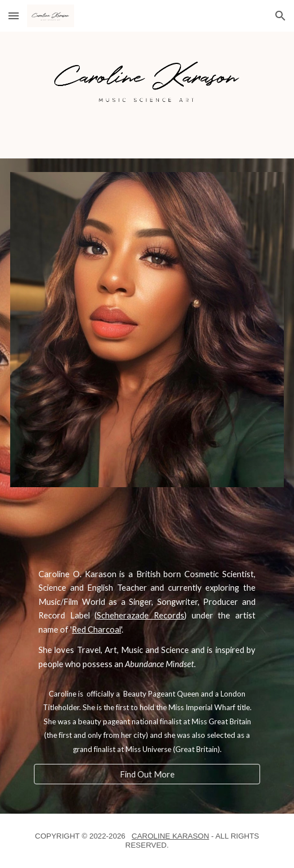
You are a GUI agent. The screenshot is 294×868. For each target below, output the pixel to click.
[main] (147, 619)
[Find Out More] (147, 774)
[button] (14, 16)
